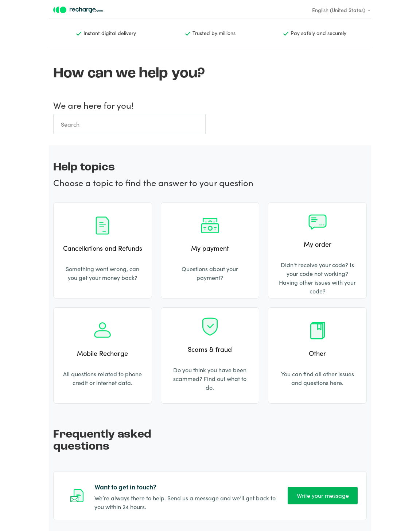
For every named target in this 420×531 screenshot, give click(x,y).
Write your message (323, 495)
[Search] (129, 124)
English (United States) (342, 10)
